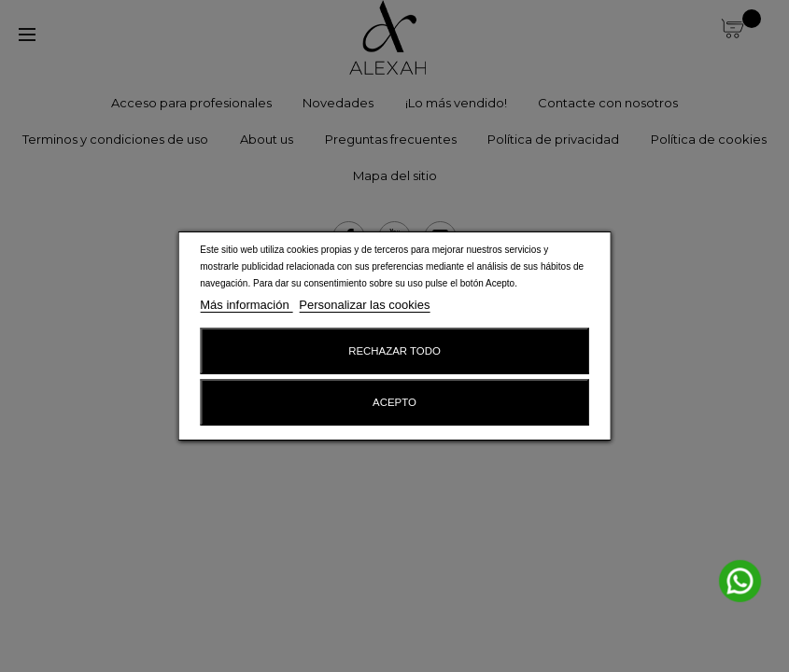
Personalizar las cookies (364, 305)
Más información (246, 305)
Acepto (394, 402)
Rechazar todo (394, 351)
